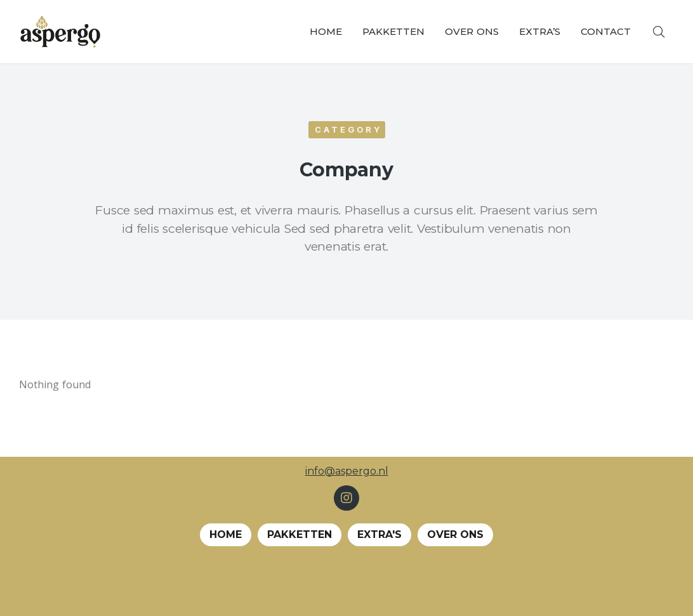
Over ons (455, 534)
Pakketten (300, 534)
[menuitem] (326, 32)
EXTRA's (379, 534)
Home (226, 534)
